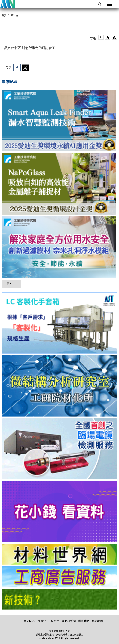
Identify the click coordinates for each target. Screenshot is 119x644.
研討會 (15, 15)
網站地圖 (97, 621)
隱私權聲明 (69, 621)
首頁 (4, 15)
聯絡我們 (84, 621)
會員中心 (43, 621)
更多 (11, 284)
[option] (59, 324)
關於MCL (29, 621)
